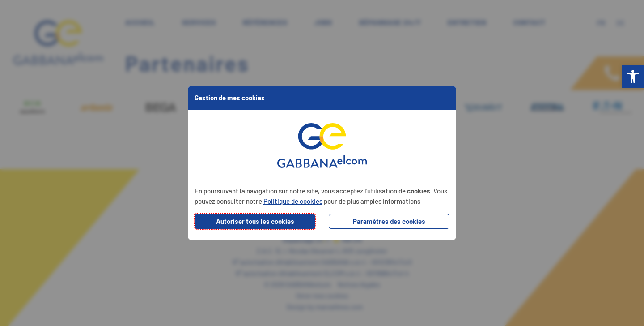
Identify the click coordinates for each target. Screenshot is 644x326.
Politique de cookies (293, 201)
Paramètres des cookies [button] (389, 221)
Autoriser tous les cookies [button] (255, 221)
